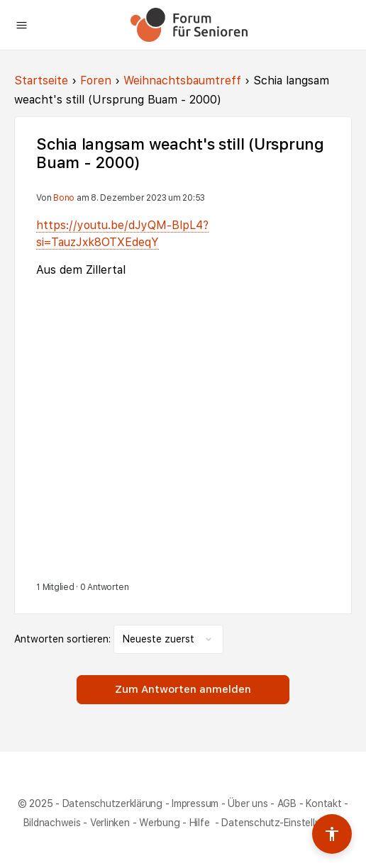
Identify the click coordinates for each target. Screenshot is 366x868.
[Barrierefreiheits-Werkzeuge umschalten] (332, 834)
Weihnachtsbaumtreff (182, 80)
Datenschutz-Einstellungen (282, 823)
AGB (287, 803)
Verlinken (110, 823)
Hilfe (201, 823)
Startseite (41, 80)
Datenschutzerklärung (112, 803)
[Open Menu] (22, 24)
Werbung (159, 823)
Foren (96, 80)
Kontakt (323, 803)
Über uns (248, 803)
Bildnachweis (52, 823)
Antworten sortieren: (64, 639)
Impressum (195, 803)
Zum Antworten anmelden (183, 689)
